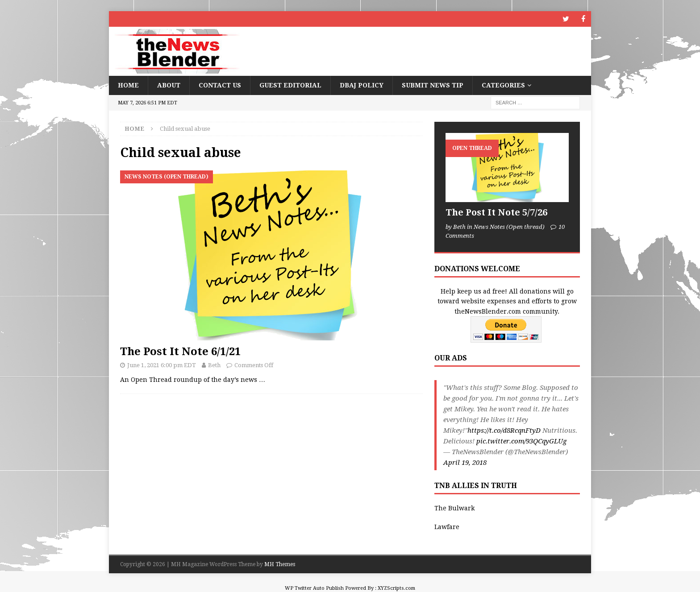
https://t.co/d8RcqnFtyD (504, 431)
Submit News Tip (433, 85)
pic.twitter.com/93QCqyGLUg (521, 441)
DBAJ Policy (362, 85)
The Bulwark (454, 508)
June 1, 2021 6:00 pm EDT (162, 365)
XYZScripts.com (396, 588)
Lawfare (447, 527)
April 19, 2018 (465, 463)
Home (128, 85)
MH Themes (280, 564)
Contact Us (220, 85)
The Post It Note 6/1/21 (180, 352)
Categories (503, 85)
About (169, 85)
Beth (214, 365)
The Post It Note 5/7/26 (496, 212)
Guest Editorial (290, 85)
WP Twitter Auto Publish (314, 588)
